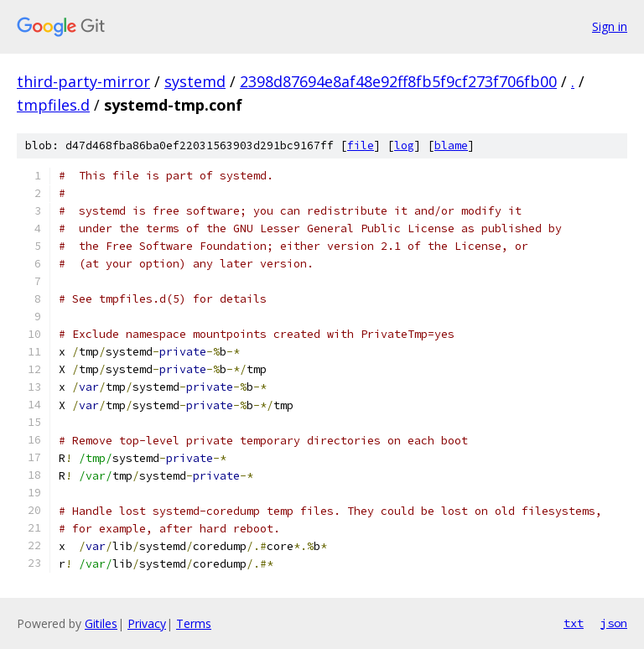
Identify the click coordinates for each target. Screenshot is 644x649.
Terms (194, 623)
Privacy (147, 623)
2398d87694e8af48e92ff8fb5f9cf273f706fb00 (398, 81)
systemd (195, 81)
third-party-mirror (83, 81)
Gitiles (101, 623)
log (404, 145)
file (361, 145)
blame (451, 145)
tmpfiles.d (53, 105)
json (614, 623)
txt (574, 623)
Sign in (610, 26)
